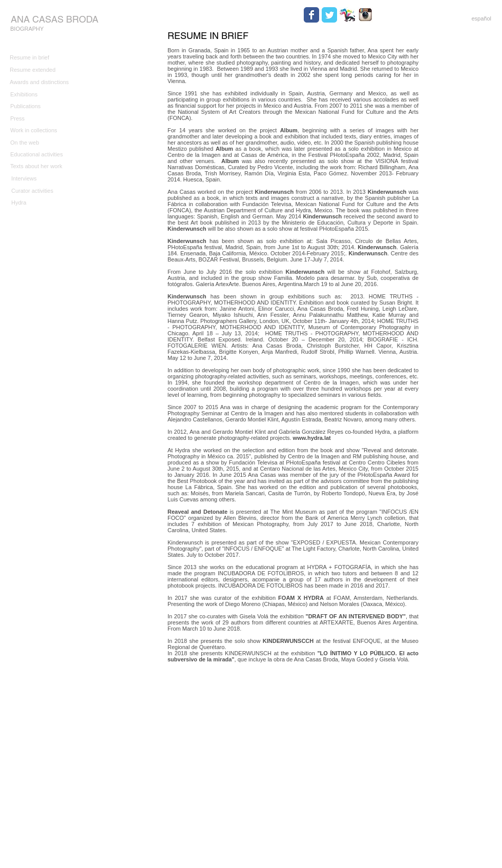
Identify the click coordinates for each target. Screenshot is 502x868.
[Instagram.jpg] (365, 15)
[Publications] (44, 107)
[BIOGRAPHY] (31, 29)
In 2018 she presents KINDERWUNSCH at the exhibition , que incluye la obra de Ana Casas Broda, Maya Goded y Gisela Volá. (293, 656)
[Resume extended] (43, 70)
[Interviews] (45, 179)
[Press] (44, 119)
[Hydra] (45, 203)
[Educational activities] (57, 155)
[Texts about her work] (44, 167)
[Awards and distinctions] (43, 83)
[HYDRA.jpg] (347, 15)
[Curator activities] (45, 191)
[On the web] (44, 143)
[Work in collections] (44, 131)
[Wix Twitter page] (329, 15)
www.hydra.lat (311, 438)
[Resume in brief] (43, 58)
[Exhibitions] (44, 95)
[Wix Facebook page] (311, 15)
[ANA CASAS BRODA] (54, 19)
